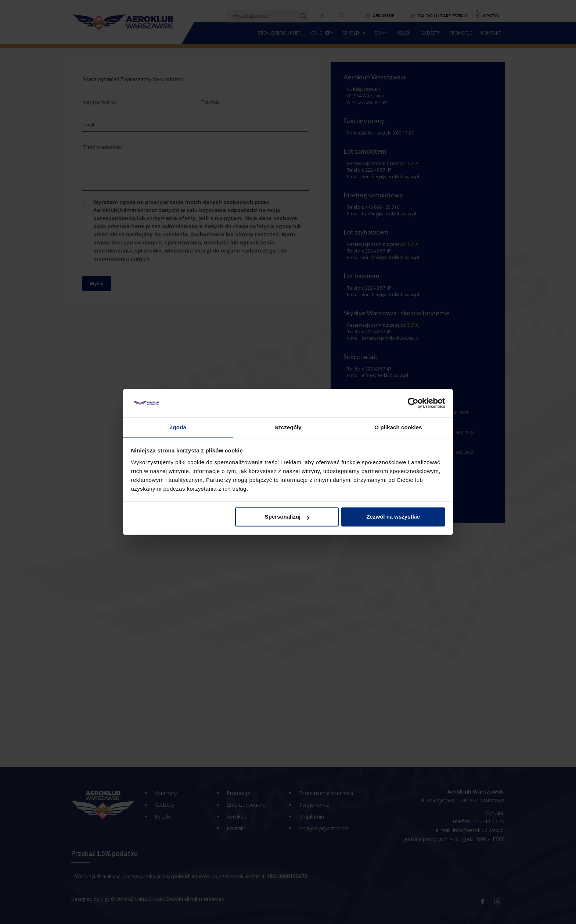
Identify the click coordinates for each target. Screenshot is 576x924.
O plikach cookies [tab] (398, 427)
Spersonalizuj (287, 517)
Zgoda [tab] (178, 427)
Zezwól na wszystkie (393, 517)
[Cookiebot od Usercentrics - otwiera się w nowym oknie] (413, 403)
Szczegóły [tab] (288, 427)
